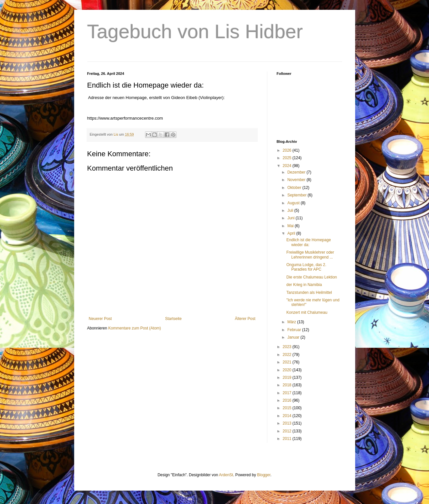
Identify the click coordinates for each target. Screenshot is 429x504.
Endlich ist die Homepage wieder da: (308, 242)
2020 (288, 370)
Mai (291, 226)
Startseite (173, 319)
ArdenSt (226, 475)
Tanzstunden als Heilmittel (309, 293)
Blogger (264, 475)
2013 (288, 423)
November (297, 180)
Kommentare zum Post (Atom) (134, 328)
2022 (288, 355)
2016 (288, 400)
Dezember (297, 172)
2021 (288, 362)
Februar (295, 330)
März (292, 322)
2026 (288, 150)
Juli (291, 210)
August (294, 203)
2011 (288, 439)
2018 (288, 385)
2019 (288, 378)
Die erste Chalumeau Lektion (312, 277)
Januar (294, 337)
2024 (288, 166)
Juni (291, 218)
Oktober (295, 188)
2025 (288, 158)
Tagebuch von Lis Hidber (195, 32)
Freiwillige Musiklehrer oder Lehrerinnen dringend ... (310, 255)
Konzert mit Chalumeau (307, 312)
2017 (288, 393)
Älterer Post (245, 319)
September (297, 195)
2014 (288, 416)
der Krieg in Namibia (304, 285)
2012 (288, 431)
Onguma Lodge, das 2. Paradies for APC (306, 267)
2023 (288, 347)
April (292, 233)
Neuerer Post (100, 319)
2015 (288, 408)
